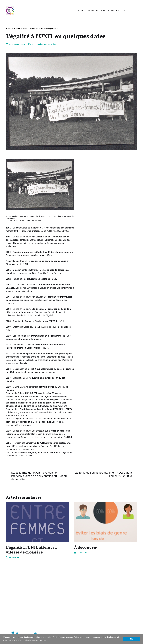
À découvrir (85, 547)
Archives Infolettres (110, 11)
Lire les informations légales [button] (34, 640)
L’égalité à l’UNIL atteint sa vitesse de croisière (31, 549)
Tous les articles (20, 29)
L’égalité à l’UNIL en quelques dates (44, 29)
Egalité (39, 44)
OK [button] (131, 639)
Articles (91, 11)
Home (8, 29)
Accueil (81, 11)
